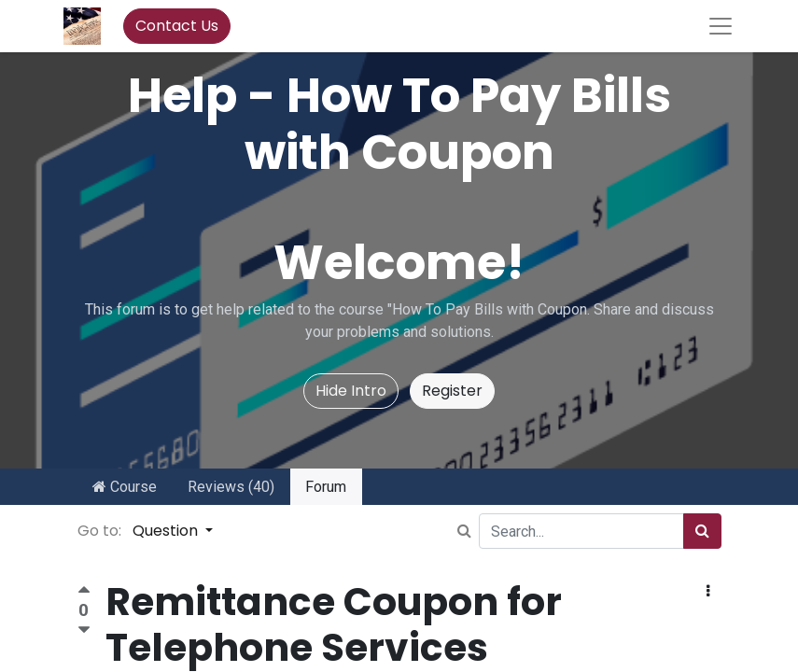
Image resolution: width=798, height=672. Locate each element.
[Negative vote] (84, 630)
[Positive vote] (84, 592)
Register (452, 391)
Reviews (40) (231, 487)
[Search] (702, 531)
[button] (708, 592)
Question (167, 531)
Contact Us (177, 26)
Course (125, 487)
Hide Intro (351, 391)
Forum (326, 487)
